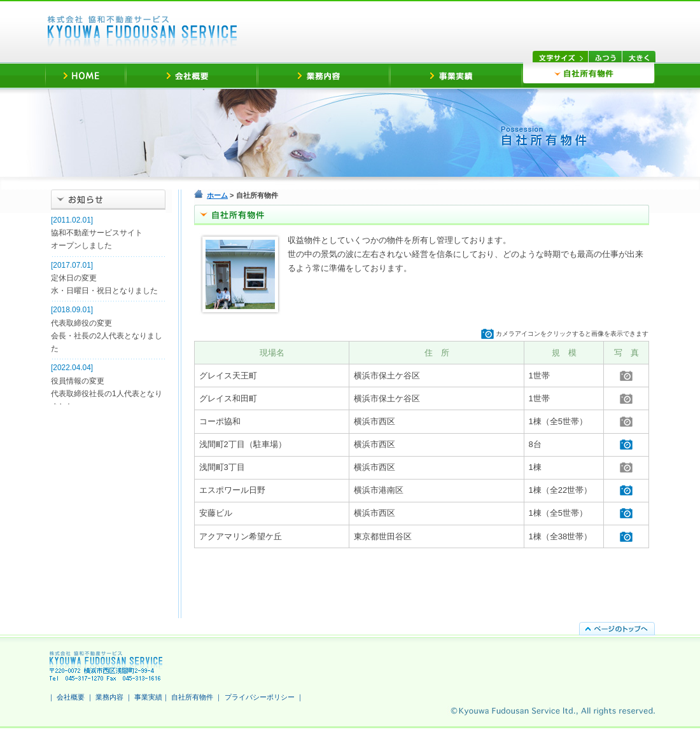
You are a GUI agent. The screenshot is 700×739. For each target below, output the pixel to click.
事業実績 (148, 697)
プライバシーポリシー (260, 697)
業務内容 (109, 697)
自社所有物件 (192, 697)
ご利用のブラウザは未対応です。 (108, 309)
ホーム (217, 195)
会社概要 (71, 697)
